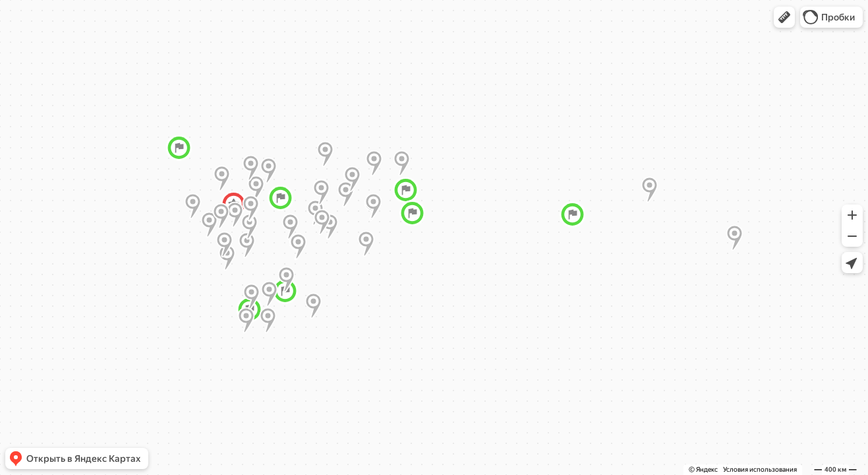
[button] (784, 17)
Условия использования (760, 469)
